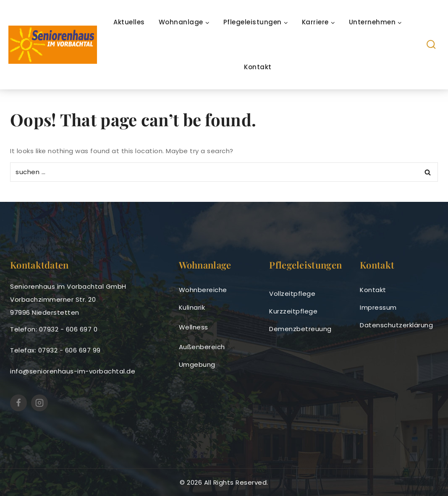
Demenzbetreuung (300, 329)
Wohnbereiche (203, 290)
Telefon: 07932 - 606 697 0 (54, 329)
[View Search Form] (431, 45)
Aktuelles (129, 22)
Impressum (378, 307)
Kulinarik (192, 307)
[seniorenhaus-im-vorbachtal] (53, 44)
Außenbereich (202, 347)
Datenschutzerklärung (396, 325)
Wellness (194, 327)
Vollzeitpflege (292, 294)
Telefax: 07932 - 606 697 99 (55, 350)
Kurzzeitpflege (293, 311)
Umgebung (197, 364)
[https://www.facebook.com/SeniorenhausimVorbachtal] (18, 403)
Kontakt (258, 67)
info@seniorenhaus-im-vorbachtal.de (73, 371)
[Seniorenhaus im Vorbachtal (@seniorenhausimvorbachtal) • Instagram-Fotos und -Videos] (39, 403)
